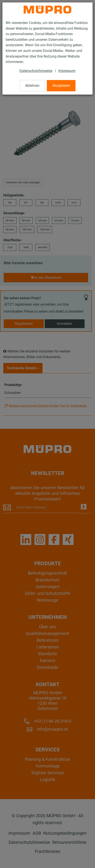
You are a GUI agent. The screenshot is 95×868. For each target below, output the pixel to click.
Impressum (67, 71)
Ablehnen (32, 86)
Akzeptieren (61, 86)
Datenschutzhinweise (36, 71)
